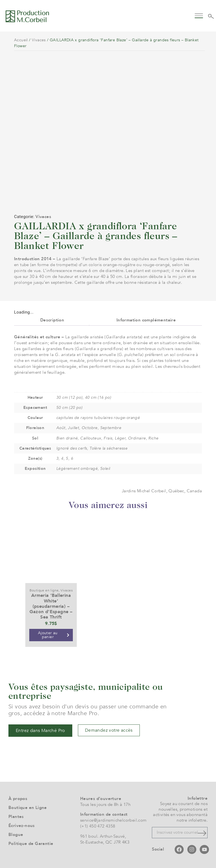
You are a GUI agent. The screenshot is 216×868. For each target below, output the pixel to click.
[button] (199, 15)
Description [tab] (52, 320)
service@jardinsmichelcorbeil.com (113, 820)
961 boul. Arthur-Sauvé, (103, 836)
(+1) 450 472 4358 (98, 826)
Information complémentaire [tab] (146, 320)
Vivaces (39, 40)
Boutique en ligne (44, 590)
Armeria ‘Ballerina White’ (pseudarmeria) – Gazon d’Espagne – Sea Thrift (51, 606)
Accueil (21, 40)
